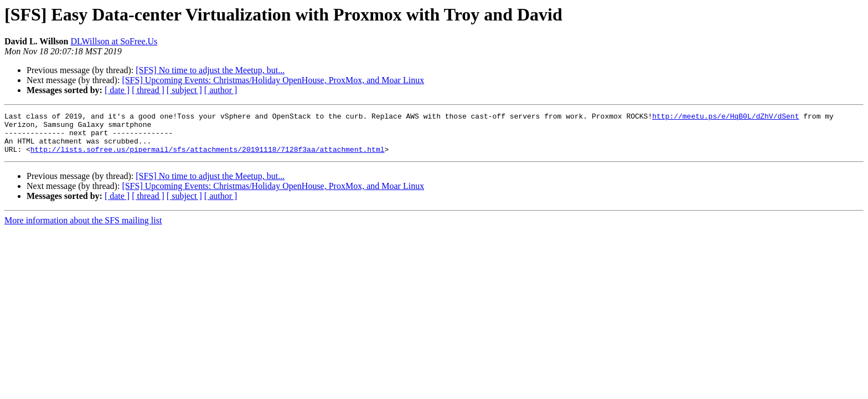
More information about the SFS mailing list (83, 229)
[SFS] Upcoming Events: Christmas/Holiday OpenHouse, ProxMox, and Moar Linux (273, 80)
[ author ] (221, 90)
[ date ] (117, 90)
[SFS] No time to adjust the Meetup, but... (210, 70)
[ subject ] (184, 90)
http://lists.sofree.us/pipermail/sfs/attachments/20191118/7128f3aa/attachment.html (208, 157)
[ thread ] (148, 90)
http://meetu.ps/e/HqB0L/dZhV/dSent (725, 117)
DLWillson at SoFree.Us (114, 41)
